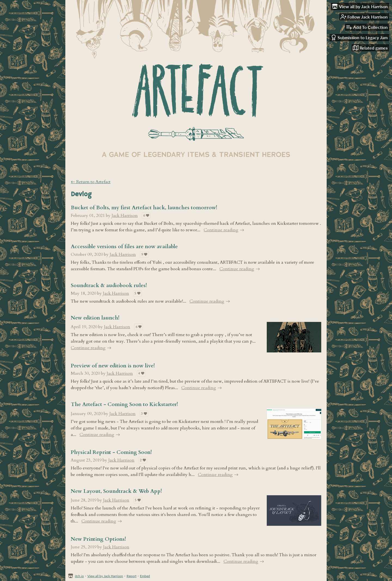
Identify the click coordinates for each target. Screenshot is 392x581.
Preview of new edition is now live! (113, 366)
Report (131, 576)
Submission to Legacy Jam (359, 37)
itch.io (79, 576)
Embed (145, 576)
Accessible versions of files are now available (124, 247)
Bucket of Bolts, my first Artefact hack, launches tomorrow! (144, 208)
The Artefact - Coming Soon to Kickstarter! (124, 404)
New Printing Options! (98, 539)
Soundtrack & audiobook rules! (109, 285)
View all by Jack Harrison (105, 576)
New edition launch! (95, 318)
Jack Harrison (125, 216)
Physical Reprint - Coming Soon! (111, 452)
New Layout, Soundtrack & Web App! (116, 491)
